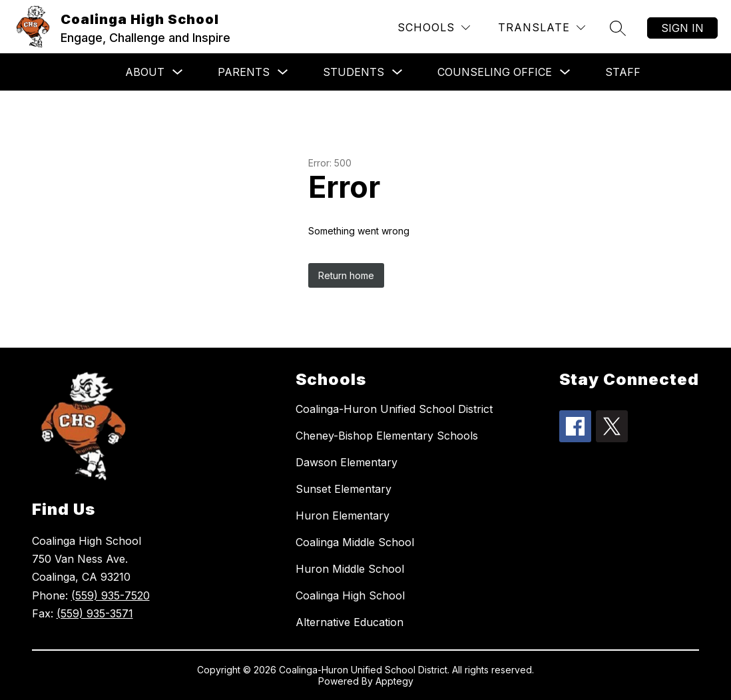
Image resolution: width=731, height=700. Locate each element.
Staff (623, 72)
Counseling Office (495, 72)
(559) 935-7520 (111, 595)
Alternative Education (350, 622)
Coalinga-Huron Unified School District (394, 409)
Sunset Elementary (344, 489)
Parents (244, 72)
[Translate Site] (542, 28)
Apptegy (394, 681)
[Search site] (618, 28)
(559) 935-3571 (95, 613)
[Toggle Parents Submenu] (283, 72)
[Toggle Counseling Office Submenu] (565, 72)
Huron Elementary (343, 516)
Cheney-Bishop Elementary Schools (387, 436)
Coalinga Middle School (355, 542)
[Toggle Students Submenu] (397, 72)
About (145, 72)
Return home (346, 275)
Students (354, 72)
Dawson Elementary (347, 462)
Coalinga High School (350, 595)
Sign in (682, 28)
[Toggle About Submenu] (178, 72)
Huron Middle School (350, 569)
